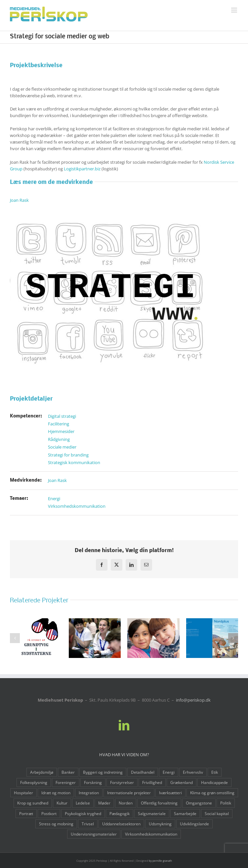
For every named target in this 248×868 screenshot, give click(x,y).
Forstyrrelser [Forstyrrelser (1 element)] (122, 782)
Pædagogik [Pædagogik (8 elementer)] (120, 813)
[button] (15, 638)
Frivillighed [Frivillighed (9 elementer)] (152, 782)
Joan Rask (19, 200)
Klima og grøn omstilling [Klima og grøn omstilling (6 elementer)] (212, 793)
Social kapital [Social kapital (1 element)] (217, 813)
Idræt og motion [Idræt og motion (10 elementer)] (56, 793)
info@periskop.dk (193, 700)
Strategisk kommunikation (74, 462)
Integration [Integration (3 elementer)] (89, 793)
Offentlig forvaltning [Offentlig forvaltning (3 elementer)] (159, 803)
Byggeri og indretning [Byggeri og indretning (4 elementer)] (103, 772)
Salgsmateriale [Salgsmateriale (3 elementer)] (152, 813)
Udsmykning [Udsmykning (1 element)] (160, 824)
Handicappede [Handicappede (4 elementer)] (214, 782)
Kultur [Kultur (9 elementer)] (62, 803)
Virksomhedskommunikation (77, 506)
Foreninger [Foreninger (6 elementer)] (66, 782)
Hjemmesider (61, 431)
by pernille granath (160, 861)
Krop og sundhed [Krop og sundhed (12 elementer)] (33, 803)
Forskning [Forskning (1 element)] (93, 782)
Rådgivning (59, 439)
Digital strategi (62, 416)
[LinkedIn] (124, 725)
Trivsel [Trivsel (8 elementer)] (88, 824)
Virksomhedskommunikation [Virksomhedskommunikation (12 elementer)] (151, 834)
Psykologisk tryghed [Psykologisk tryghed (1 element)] (83, 813)
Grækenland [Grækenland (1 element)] (182, 782)
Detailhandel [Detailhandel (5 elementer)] (143, 772)
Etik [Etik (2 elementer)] (215, 772)
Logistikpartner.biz (82, 169)
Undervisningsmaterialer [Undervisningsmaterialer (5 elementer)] (94, 834)
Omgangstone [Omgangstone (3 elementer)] (199, 803)
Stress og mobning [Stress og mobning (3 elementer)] (56, 824)
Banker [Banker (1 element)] (68, 772)
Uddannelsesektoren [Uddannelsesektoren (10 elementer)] (121, 824)
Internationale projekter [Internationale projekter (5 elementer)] (129, 793)
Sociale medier (62, 447)
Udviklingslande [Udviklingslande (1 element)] (194, 824)
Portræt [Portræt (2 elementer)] (26, 813)
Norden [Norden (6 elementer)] (126, 803)
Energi (54, 499)
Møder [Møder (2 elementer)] (104, 803)
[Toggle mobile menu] (235, 10)
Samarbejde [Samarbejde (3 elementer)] (185, 813)
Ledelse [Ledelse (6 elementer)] (83, 803)
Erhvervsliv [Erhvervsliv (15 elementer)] (193, 772)
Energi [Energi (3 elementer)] (169, 772)
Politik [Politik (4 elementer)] (226, 803)
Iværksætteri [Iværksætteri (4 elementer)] (170, 793)
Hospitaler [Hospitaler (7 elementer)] (23, 793)
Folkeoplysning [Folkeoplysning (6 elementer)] (34, 782)
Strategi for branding (68, 455)
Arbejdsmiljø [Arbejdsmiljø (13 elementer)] (42, 772)
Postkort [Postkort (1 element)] (49, 813)
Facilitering (59, 424)
